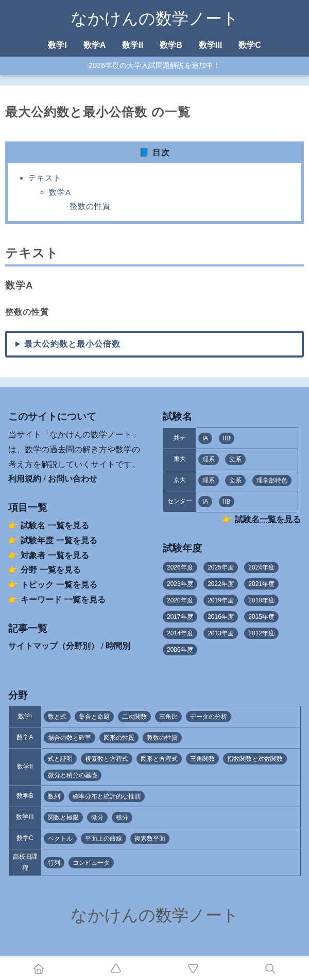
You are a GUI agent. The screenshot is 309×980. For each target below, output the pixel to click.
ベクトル (60, 839)
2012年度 (261, 633)
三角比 (168, 717)
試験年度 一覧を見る (59, 540)
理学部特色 (272, 480)
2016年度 (221, 617)
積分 (122, 817)
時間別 (118, 646)
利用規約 (25, 479)
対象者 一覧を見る (55, 555)
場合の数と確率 (70, 738)
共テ (180, 438)
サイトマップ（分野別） (54, 646)
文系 (235, 459)
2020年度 (180, 600)
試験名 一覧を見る (55, 525)
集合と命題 (94, 717)
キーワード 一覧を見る (63, 600)
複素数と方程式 (107, 759)
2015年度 (261, 617)
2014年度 (180, 633)
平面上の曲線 (104, 839)
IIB (227, 438)
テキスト (45, 178)
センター (180, 501)
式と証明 (60, 759)
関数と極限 (63, 817)
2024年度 (261, 567)
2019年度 (221, 600)
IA (205, 438)
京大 (180, 480)
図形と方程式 (159, 759)
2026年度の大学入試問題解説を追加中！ (154, 65)
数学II (133, 45)
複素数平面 (150, 839)
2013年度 (221, 633)
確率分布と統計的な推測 (107, 796)
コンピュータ (91, 863)
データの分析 (209, 717)
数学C (250, 45)
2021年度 (261, 584)
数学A (95, 45)
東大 (180, 459)
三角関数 (202, 759)
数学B (171, 45)
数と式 (57, 717)
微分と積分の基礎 (73, 775)
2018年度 (261, 600)
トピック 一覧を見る (59, 585)
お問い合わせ (73, 479)
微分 (97, 817)
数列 (54, 796)
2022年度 (221, 584)
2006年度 (180, 650)
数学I (57, 45)
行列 (54, 863)
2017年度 (180, 617)
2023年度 (180, 584)
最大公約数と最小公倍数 (72, 344)
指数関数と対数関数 (255, 759)
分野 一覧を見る (50, 570)
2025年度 (221, 567)
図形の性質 (119, 738)
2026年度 (180, 567)
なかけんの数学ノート (155, 19)
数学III (210, 45)
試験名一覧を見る (268, 519)
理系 (209, 459)
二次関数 (134, 717)
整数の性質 (90, 206)
